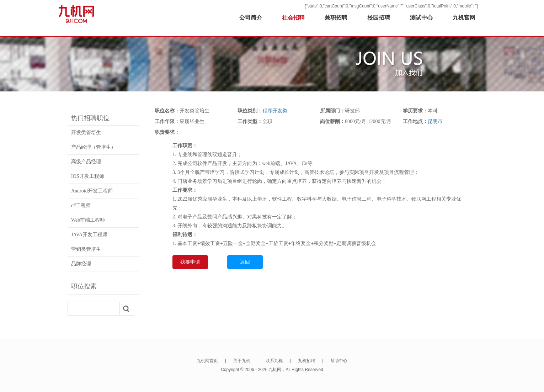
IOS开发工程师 (88, 176)
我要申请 (190, 262)
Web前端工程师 (88, 220)
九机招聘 (306, 361)
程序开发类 (275, 111)
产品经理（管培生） (94, 147)
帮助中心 (339, 361)
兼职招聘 (336, 18)
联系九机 (274, 361)
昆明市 (435, 121)
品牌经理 (81, 264)
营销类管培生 (86, 249)
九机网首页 (207, 361)
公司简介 (251, 18)
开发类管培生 (86, 133)
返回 (245, 262)
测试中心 (421, 18)
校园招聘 (379, 18)
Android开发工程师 (92, 191)
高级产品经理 (86, 162)
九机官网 (464, 18)
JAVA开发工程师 (89, 235)
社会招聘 (293, 18)
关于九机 (242, 361)
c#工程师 (81, 205)
